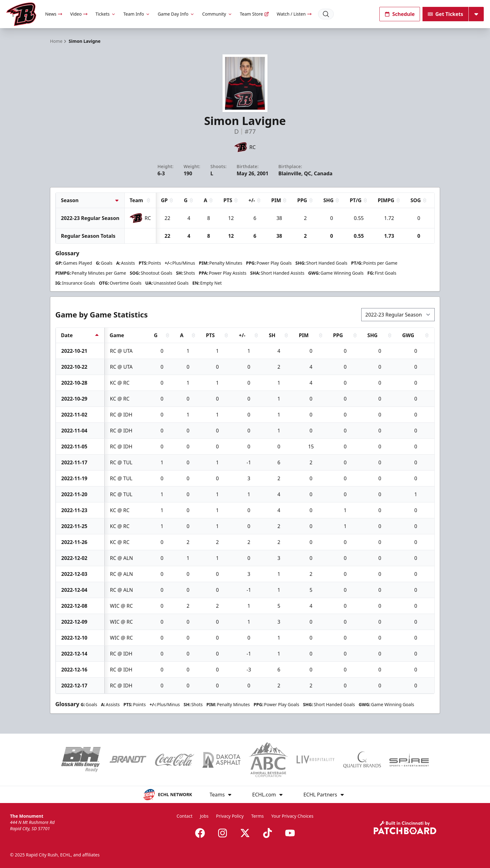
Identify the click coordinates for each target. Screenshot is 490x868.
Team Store (255, 14)
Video (79, 14)
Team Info (137, 14)
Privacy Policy (230, 816)
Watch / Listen (294, 14)
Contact (185, 816)
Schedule (400, 14)
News (54, 14)
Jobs (204, 816)
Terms (257, 816)
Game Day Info (176, 14)
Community (217, 14)
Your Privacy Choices (292, 816)
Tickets (105, 14)
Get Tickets (445, 14)
